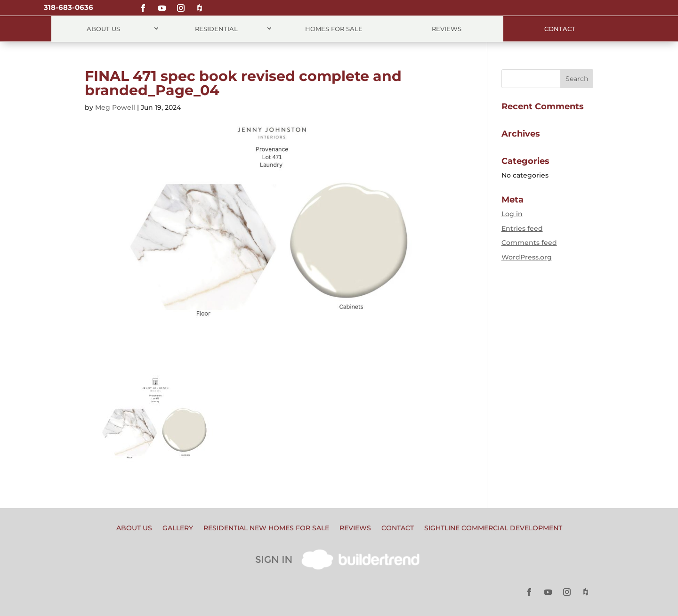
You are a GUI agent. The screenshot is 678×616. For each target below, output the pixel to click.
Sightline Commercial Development (493, 528)
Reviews (447, 29)
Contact (560, 29)
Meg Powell (115, 107)
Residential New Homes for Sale (266, 528)
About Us (103, 29)
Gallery (178, 528)
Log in (512, 214)
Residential (216, 29)
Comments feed (529, 243)
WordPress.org (527, 257)
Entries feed (522, 228)
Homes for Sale (334, 29)
